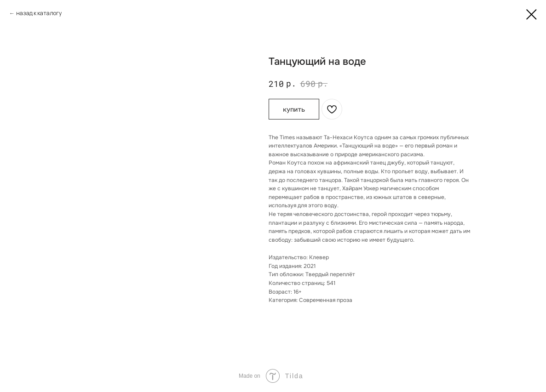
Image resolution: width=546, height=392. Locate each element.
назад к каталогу (39, 13)
